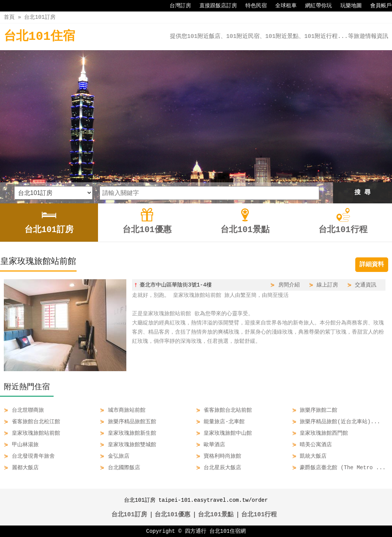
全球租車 (282, 6)
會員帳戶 (377, 6)
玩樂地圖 (347, 6)
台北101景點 (216, 515)
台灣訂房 (176, 6)
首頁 (9, 17)
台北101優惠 (172, 515)
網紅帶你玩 (315, 6)
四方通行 (196, 531)
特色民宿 (252, 6)
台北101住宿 (39, 37)
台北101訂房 (40, 17)
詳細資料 (372, 265)
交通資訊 (366, 285)
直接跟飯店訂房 (214, 6)
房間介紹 (289, 285)
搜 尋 (363, 193)
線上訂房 (327, 285)
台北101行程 (259, 515)
